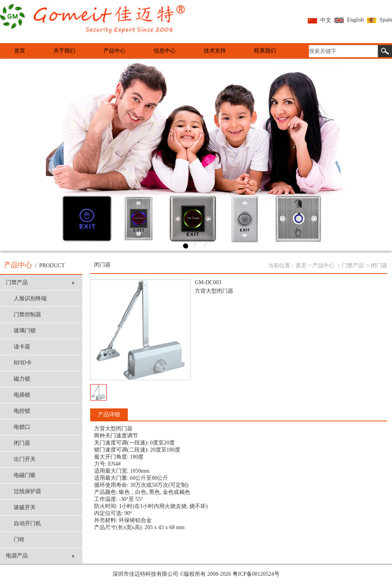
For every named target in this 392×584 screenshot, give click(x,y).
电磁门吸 (25, 475)
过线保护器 (27, 491)
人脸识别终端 (30, 298)
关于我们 (64, 51)
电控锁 (22, 411)
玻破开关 (25, 507)
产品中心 (114, 51)
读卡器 (22, 347)
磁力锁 (22, 379)
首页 (20, 51)
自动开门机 (27, 523)
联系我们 (265, 51)
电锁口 (22, 427)
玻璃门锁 (25, 331)
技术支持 (215, 51)
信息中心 (165, 51)
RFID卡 (23, 363)
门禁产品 (40, 282)
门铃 (19, 540)
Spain (379, 20)
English (349, 20)
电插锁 (22, 395)
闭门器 (22, 443)
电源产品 (40, 556)
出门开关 (25, 459)
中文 (319, 20)
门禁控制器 (27, 315)
